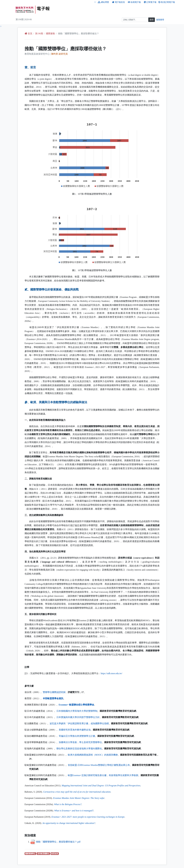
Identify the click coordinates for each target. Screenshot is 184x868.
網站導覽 (103, 2)
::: (95, 2)
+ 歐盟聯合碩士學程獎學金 (77, 705)
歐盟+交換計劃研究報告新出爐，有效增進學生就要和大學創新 (103, 775)
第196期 (39, 34)
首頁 (28, 34)
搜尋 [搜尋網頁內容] (152, 20)
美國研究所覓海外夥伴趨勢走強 (75, 730)
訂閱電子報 (150, 2)
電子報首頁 (118, 2)
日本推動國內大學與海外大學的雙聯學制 (77, 711)
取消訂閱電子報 (167, 2)
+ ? (74, 811)
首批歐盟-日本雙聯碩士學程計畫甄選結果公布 (99, 765)
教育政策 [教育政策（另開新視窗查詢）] (55, 854)
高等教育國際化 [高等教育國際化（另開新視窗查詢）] (44, 854)
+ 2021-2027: (88, 817)
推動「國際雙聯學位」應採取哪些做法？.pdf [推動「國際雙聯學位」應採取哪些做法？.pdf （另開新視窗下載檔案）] (58, 842)
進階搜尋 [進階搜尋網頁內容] (160, 20)
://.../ (112, 673)
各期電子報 (134, 2)
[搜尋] (135, 20)
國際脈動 (50, 34)
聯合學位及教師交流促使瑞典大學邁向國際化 (79, 749)
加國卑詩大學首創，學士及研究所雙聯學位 (80, 742)
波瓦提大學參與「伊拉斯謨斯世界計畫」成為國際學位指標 (79, 723)
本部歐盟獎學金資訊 (53, 698)
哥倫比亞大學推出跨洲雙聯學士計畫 (77, 736)
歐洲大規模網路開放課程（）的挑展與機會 (93, 755)
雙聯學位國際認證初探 (54, 692)
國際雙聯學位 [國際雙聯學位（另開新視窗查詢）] (31, 854)
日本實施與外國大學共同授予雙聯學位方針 (78, 717)
